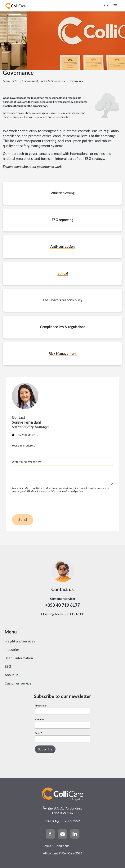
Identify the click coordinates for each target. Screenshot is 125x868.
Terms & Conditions (56, 846)
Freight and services (20, 641)
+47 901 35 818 (27, 435)
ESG (8, 667)
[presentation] (41, 503)
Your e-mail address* (24, 446)
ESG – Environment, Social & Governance (40, 81)
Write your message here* (27, 462)
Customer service (18, 684)
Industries (12, 650)
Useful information (19, 658)
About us (11, 675)
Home (7, 81)
